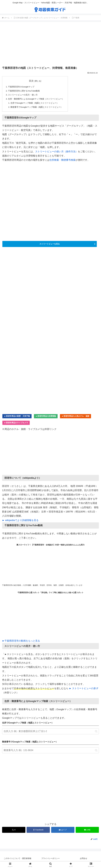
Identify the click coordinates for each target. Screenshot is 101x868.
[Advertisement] (50, 45)
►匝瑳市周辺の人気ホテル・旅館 (75, 417)
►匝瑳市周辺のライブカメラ (16, 424)
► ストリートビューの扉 (84, 690)
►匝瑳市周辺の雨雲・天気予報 (17, 417)
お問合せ (84, 860)
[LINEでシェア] (87, 831)
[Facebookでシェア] (38, 831)
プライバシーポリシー (50, 860)
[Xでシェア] (14, 831)
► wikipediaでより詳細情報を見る (20, 521)
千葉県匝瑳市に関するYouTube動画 (25, 91)
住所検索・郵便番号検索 (62, 161)
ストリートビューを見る (50, 245)
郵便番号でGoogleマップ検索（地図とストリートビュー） (38, 108)
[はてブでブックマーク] (63, 831)
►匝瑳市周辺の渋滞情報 (46, 417)
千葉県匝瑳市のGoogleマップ (22, 87)
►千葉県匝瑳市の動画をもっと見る (21, 642)
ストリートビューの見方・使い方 (24, 95)
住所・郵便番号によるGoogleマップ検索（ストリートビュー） (38, 100)
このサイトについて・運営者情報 (17, 860)
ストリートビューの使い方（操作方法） (57, 153)
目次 (33, 81)
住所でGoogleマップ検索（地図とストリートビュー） (36, 104)
